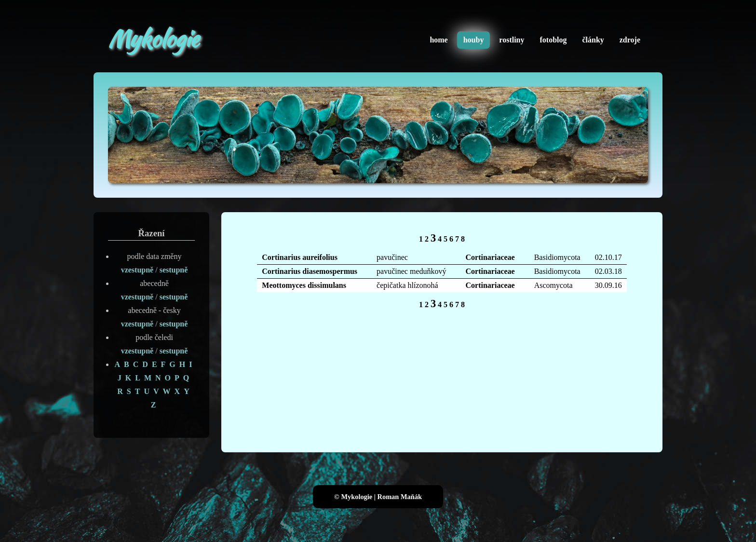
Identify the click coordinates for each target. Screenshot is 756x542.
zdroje (630, 40)
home (439, 40)
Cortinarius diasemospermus (310, 271)
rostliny (512, 40)
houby (474, 40)
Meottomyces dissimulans (304, 285)
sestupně (174, 270)
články (593, 40)
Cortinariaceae (490, 257)
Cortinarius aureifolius (300, 257)
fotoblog (553, 40)
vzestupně (137, 270)
